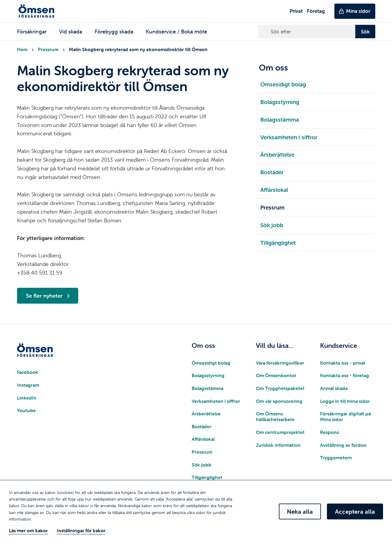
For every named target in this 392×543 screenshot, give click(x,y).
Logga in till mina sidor (345, 401)
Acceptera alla (355, 511)
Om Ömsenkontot (276, 375)
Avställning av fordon (343, 445)
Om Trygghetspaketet (280, 388)
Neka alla (300, 511)
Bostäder (202, 426)
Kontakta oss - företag (345, 375)
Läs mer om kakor (28, 530)
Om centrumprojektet (280, 432)
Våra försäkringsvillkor (280, 363)
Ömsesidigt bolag (211, 363)
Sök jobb (202, 465)
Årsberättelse (206, 414)
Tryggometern (336, 458)
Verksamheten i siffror (216, 401)
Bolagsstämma (207, 388)
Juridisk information (278, 445)
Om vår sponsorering (279, 401)
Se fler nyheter (48, 296)
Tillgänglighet (207, 477)
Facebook (28, 372)
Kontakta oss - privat (343, 363)
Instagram (28, 385)
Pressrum (48, 49)
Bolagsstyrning (208, 375)
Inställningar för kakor (81, 530)
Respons (329, 432)
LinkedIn (27, 398)
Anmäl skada (334, 388)
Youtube (26, 410)
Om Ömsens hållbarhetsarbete (275, 416)
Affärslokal (203, 439)
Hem (22, 49)
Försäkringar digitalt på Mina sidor (345, 416)
